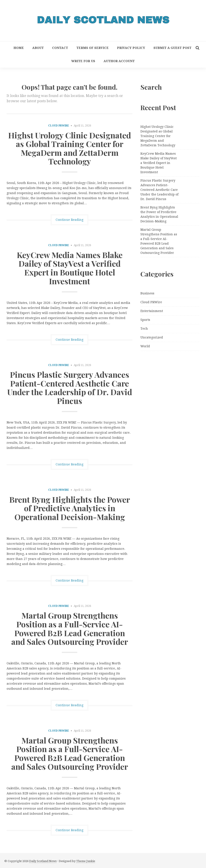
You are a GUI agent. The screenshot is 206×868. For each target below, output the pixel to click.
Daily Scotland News (43, 861)
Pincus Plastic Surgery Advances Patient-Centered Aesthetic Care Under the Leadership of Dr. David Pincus (70, 388)
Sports (145, 320)
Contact (60, 48)
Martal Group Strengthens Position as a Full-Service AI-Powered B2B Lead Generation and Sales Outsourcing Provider (70, 628)
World (145, 346)
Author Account (119, 61)
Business (147, 293)
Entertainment (152, 311)
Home (19, 48)
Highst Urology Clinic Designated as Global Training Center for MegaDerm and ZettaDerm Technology (70, 148)
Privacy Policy (131, 48)
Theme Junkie (86, 861)
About (38, 48)
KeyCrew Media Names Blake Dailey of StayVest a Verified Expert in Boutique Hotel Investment (70, 268)
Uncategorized (152, 337)
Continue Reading (70, 220)
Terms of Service (93, 48)
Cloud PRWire (59, 126)
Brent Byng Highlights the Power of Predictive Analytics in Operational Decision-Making (70, 508)
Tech (144, 329)
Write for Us (83, 61)
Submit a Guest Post (172, 48)
